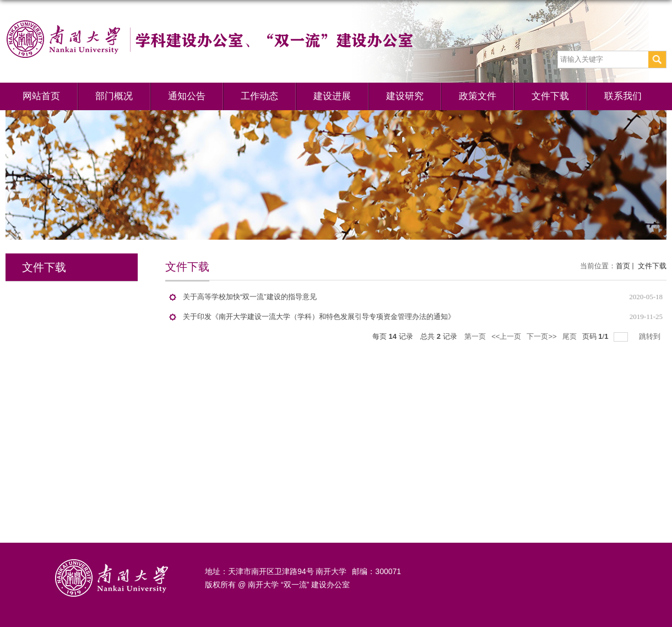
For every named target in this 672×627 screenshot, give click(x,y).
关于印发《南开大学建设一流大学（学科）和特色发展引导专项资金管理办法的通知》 (319, 317)
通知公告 (187, 96)
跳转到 (651, 336)
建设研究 (405, 96)
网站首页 (41, 96)
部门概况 (114, 96)
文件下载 (550, 96)
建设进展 (332, 96)
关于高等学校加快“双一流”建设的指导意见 (250, 297)
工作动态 (259, 96)
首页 (623, 266)
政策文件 (478, 96)
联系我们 (623, 96)
